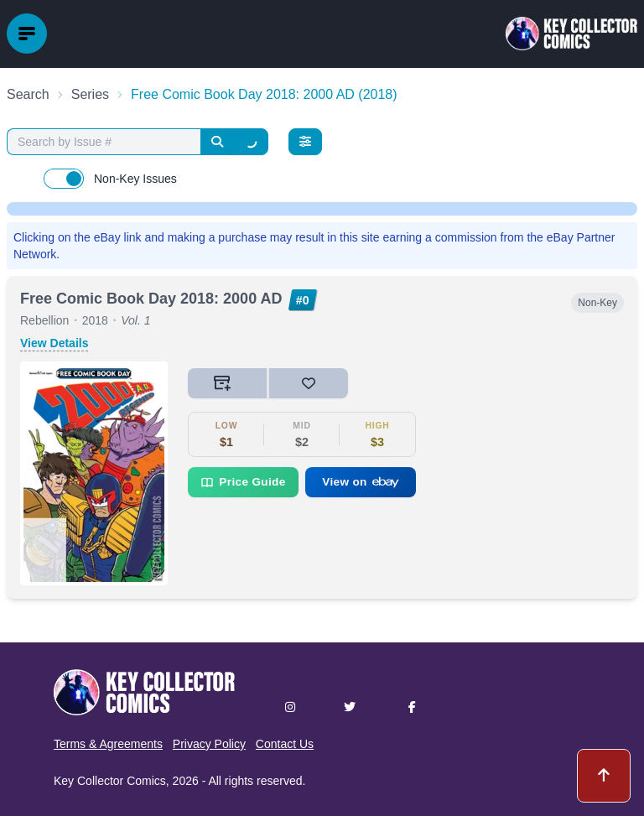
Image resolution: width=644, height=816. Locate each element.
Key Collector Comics (110, 781)
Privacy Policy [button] (209, 744)
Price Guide (243, 482)
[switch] (64, 179)
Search (28, 94)
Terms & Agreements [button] (108, 744)
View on (361, 482)
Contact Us (285, 744)
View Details (54, 343)
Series (90, 94)
